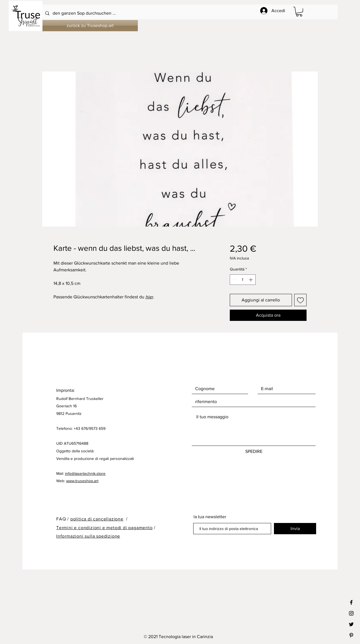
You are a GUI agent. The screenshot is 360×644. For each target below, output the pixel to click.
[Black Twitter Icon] (351, 624)
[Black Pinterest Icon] (351, 635)
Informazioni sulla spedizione (88, 536)
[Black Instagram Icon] (351, 613)
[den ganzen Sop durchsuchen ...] (165, 13)
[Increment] (251, 280)
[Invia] (295, 529)
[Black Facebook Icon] (351, 602)
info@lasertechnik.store (85, 473)
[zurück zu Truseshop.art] (90, 26)
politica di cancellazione (97, 519)
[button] (299, 12)
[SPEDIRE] (254, 451)
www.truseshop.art (82, 481)
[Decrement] (234, 280)
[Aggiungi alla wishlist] (300, 300)
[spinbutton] (243, 280)
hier (149, 297)
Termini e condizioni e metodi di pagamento (104, 528)
